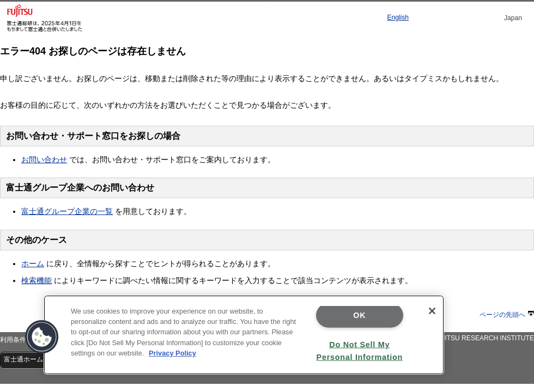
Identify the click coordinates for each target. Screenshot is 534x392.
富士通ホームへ (31, 359)
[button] (42, 337)
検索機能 (37, 280)
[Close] (432, 311)
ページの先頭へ (507, 315)
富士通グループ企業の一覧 (67, 211)
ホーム (33, 264)
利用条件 (13, 340)
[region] (244, 335)
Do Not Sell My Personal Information (360, 350)
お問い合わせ (44, 160)
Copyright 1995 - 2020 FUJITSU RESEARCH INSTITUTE (450, 338)
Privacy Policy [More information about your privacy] (172, 353)
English (398, 17)
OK (359, 315)
